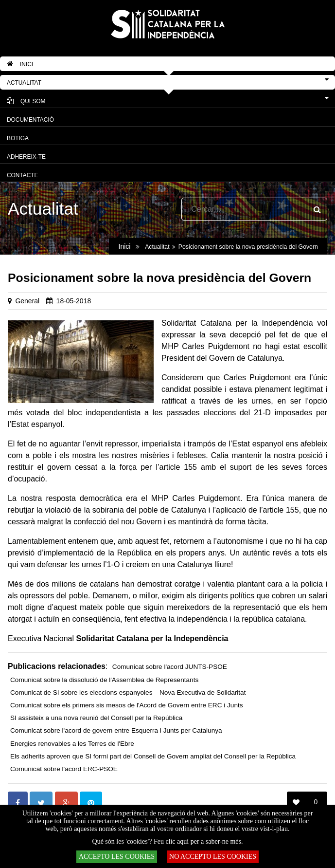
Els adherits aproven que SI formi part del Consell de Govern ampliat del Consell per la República (153, 756)
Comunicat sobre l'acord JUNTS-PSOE (170, 667)
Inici (125, 246)
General (27, 301)
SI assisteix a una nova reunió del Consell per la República (96, 718)
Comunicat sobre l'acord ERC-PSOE (64, 769)
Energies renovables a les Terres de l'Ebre (72, 744)
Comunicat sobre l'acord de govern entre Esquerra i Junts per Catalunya (116, 730)
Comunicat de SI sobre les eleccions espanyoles (81, 693)
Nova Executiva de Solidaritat (203, 693)
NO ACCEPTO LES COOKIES (213, 857)
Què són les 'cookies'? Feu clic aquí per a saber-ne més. (168, 841)
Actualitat (157, 247)
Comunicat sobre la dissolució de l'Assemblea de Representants (104, 680)
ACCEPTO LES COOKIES (117, 857)
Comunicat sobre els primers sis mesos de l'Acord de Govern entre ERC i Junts (127, 705)
